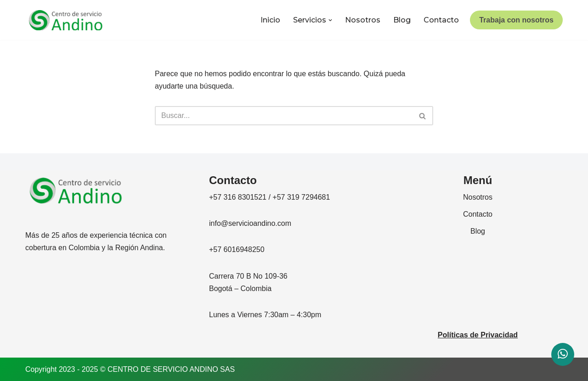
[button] (330, 20)
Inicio (270, 20)
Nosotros (363, 20)
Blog (402, 20)
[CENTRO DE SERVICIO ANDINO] (66, 20)
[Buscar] (284, 116)
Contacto (441, 20)
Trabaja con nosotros (516, 20)
